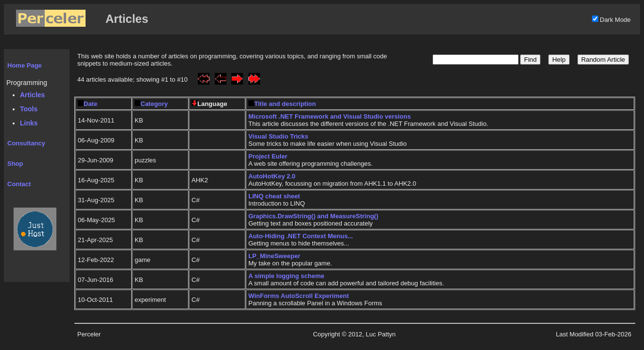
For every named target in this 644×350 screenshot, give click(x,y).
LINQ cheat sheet (274, 196)
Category (151, 104)
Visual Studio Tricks (278, 136)
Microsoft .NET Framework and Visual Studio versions (330, 116)
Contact (19, 184)
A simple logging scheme (286, 276)
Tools (29, 109)
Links (29, 123)
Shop (15, 164)
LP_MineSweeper (274, 256)
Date (87, 104)
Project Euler (268, 156)
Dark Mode (615, 20)
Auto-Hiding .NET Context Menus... (301, 236)
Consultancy (26, 143)
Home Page (25, 65)
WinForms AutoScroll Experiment (299, 296)
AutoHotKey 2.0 (272, 176)
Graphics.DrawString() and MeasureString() (313, 216)
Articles (32, 95)
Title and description (282, 104)
